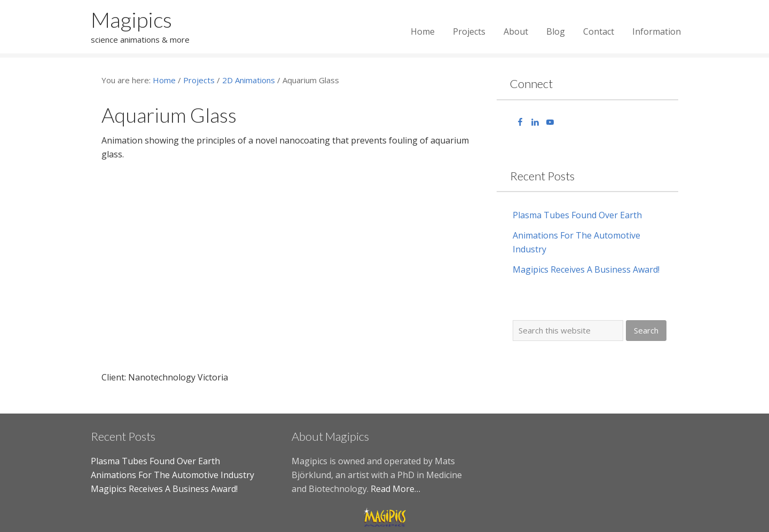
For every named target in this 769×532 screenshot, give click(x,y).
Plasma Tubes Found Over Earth (577, 215)
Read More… (395, 489)
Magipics (131, 20)
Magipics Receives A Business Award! (586, 269)
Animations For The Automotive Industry (172, 475)
